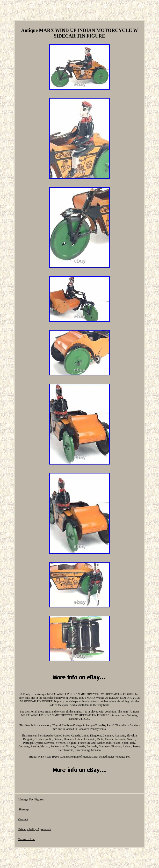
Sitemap (24, 809)
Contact (23, 819)
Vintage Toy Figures (31, 799)
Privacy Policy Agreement (35, 829)
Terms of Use (27, 839)
